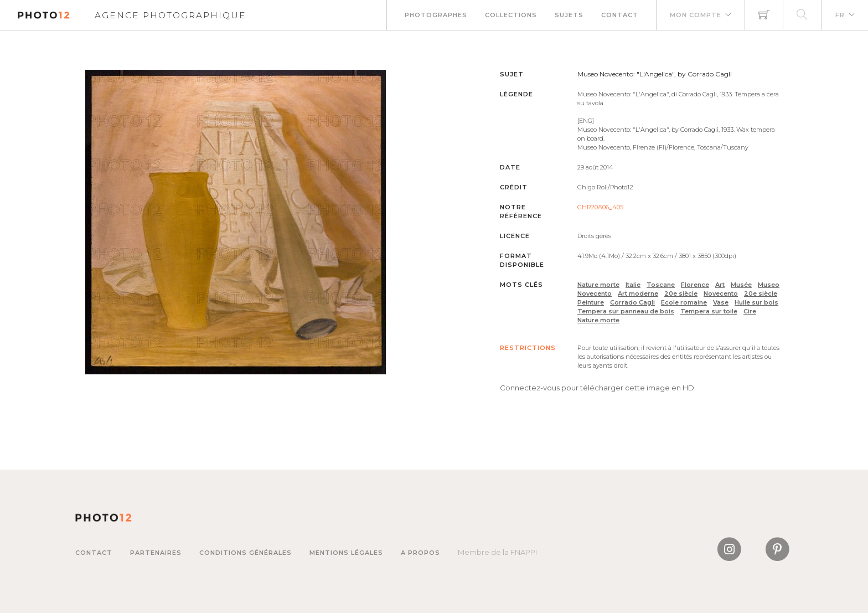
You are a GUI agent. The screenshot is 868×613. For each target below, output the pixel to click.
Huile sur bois (756, 302)
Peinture (591, 302)
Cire (750, 311)
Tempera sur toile (709, 311)
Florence (695, 285)
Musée (741, 285)
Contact (620, 15)
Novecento (721, 293)
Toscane (661, 285)
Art (720, 285)
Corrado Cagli (632, 302)
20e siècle (681, 293)
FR (840, 15)
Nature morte (598, 285)
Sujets (569, 15)
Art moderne (638, 293)
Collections (511, 15)
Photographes (436, 15)
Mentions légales (346, 553)
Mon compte (696, 15)
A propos (420, 553)
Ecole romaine (684, 302)
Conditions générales (246, 553)
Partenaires (156, 553)
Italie (633, 285)
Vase (721, 302)
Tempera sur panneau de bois (626, 311)
